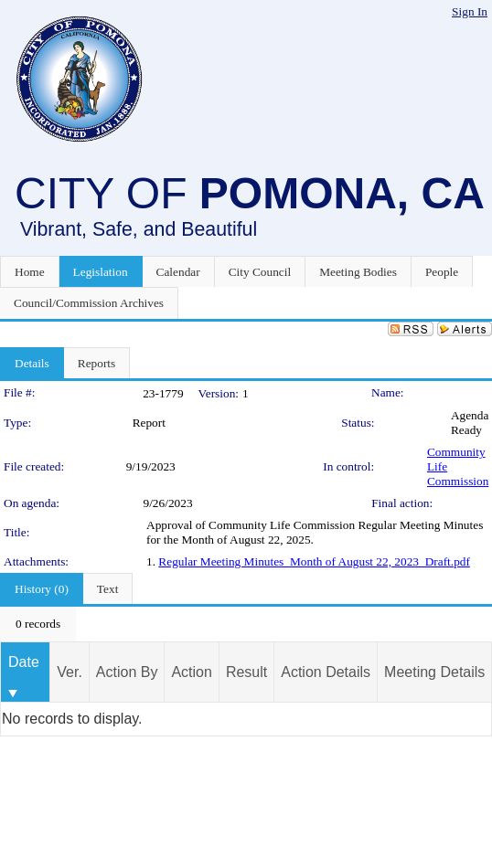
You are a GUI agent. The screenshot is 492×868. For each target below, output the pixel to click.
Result (246, 672)
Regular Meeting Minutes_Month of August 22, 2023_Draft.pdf (314, 561)
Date (24, 662)
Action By (127, 672)
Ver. (70, 672)
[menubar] (38, 624)
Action (191, 672)
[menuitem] (38, 624)
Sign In (470, 11)
